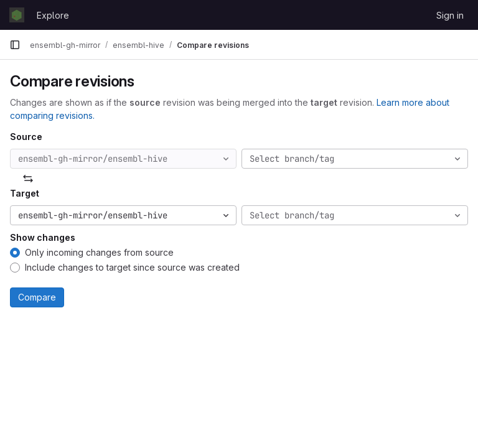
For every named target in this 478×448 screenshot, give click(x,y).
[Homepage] (17, 15)
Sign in (450, 15)
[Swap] (28, 179)
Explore (53, 15)
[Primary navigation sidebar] (15, 45)
